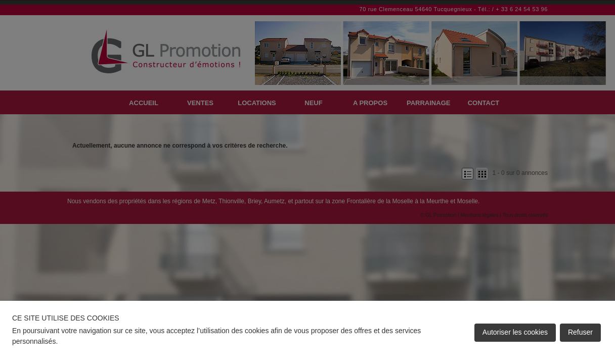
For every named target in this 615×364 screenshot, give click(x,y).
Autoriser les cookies (515, 332)
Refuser (580, 332)
